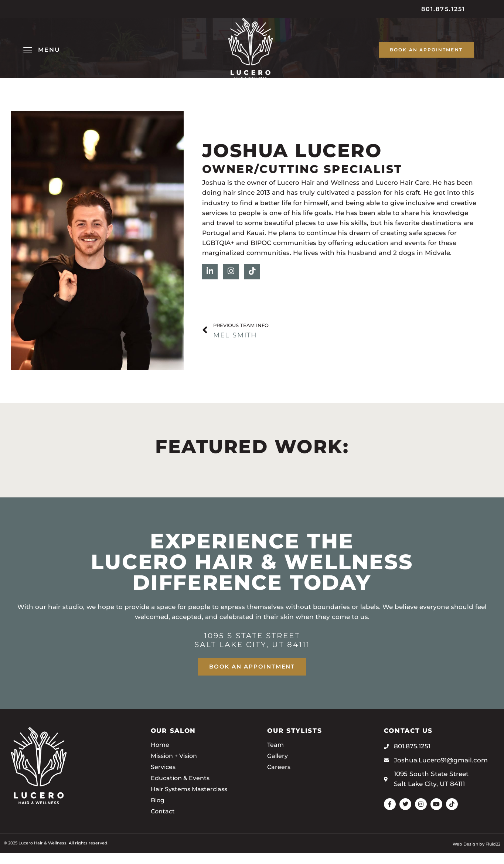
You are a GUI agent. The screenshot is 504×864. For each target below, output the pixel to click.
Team (276, 756)
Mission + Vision (177, 767)
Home (161, 756)
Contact (164, 823)
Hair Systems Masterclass (192, 800)
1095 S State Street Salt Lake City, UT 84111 (252, 651)
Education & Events (182, 789)
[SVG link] (251, 54)
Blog (158, 812)
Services (164, 778)
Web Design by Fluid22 (476, 855)
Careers (279, 778)
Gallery (278, 767)
